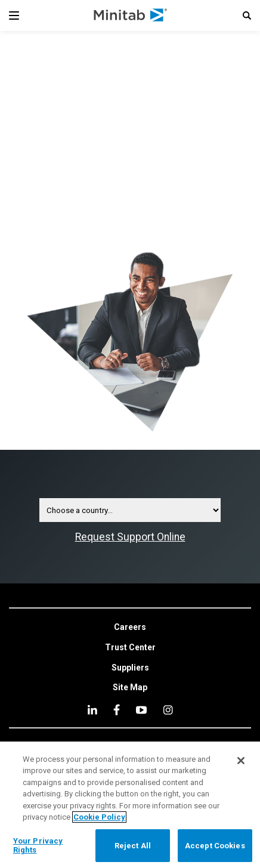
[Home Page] (131, 16)
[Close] (241, 761)
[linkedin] (92, 710)
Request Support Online (130, 537)
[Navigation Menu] (14, 16)
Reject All (133, 846)
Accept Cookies (215, 846)
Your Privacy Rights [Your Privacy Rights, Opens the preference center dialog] (38, 846)
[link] (130, 628)
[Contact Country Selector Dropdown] (130, 510)
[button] (247, 16)
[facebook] (117, 710)
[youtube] (141, 710)
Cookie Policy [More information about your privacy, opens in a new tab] (99, 817)
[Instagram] (168, 710)
